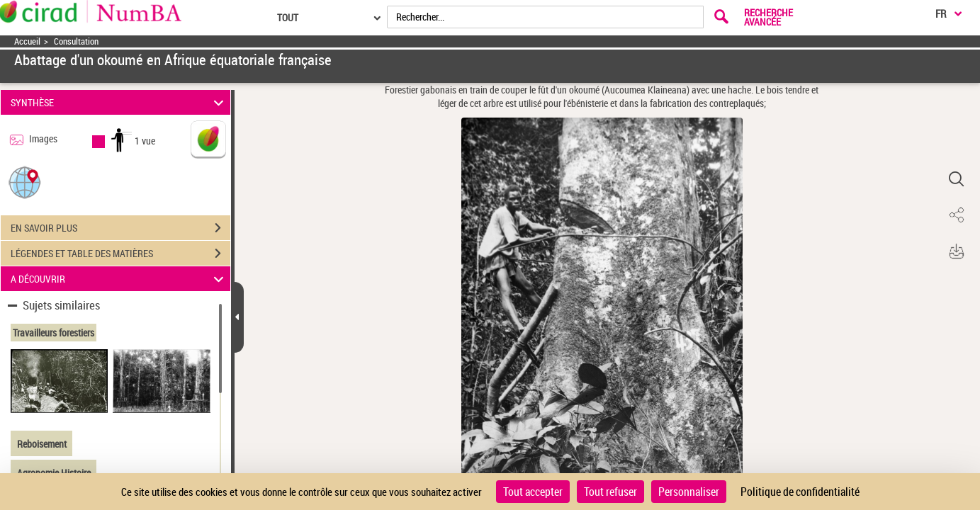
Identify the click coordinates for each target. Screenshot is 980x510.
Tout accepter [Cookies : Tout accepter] (533, 492)
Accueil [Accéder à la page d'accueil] (27, 41)
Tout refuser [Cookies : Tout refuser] (610, 492)
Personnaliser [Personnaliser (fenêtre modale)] (689, 492)
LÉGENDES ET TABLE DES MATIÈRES (120, 254)
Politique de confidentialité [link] (800, 492)
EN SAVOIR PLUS (120, 228)
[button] (25, 182)
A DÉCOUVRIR (119, 279)
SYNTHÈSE (119, 102)
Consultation (76, 41)
